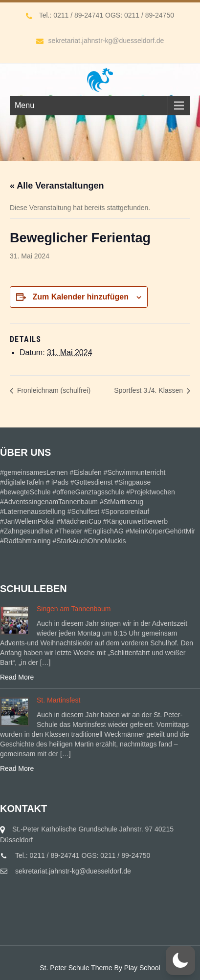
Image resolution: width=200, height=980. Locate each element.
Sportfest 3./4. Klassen (149, 390)
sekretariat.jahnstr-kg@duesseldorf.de (100, 41)
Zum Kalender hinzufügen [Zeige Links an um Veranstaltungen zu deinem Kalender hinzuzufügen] (80, 297)
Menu (24, 105)
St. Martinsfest (58, 700)
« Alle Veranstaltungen (57, 186)
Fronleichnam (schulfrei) (53, 390)
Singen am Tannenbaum (74, 609)
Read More (17, 677)
